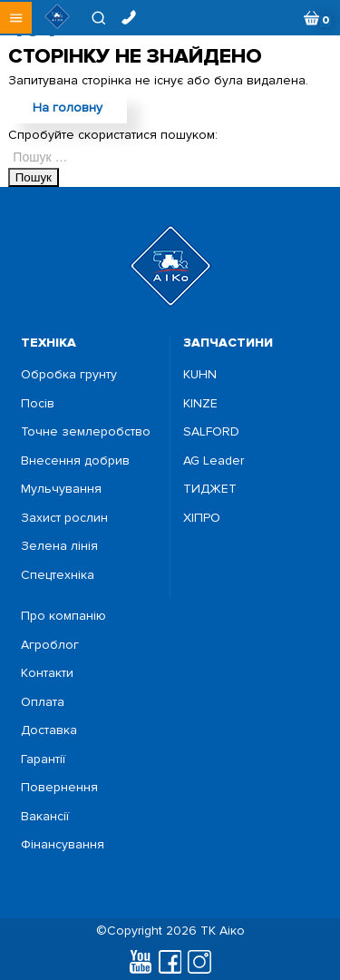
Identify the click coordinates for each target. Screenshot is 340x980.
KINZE (200, 404)
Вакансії (45, 817)
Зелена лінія (59, 546)
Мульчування (61, 489)
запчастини (228, 343)
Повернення (59, 788)
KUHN (200, 375)
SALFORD (211, 432)
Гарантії (43, 759)
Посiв (38, 404)
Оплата (43, 702)
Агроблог (50, 645)
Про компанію (63, 616)
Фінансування (63, 845)
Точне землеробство (86, 432)
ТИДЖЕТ (210, 489)
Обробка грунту (69, 375)
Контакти (47, 673)
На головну (68, 108)
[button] (16, 18)
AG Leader (214, 461)
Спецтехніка (58, 575)
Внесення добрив (75, 461)
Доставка (49, 730)
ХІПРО (202, 518)
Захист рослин (64, 518)
